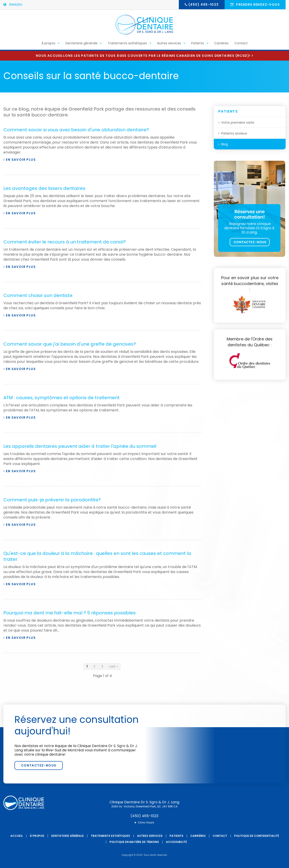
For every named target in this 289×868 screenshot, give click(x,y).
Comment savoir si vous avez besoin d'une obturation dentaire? (76, 130)
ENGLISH (13, 4)
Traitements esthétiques (127, 44)
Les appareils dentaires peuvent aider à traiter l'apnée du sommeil (80, 446)
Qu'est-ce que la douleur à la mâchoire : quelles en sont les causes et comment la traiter (97, 556)
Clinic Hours (146, 823)
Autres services (169, 44)
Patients (198, 44)
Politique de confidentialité (256, 836)
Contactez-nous (39, 765)
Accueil (17, 836)
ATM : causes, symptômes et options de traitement (62, 398)
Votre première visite (238, 123)
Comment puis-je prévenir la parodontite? (52, 500)
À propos (48, 44)
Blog (225, 144)
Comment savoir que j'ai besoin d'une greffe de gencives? (70, 344)
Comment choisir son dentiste (38, 295)
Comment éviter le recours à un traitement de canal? (65, 242)
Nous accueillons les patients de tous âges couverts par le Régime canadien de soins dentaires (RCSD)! (143, 56)
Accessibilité (176, 842)
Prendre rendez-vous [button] (257, 5)
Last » (113, 666)
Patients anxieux (234, 133)
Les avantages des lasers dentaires (44, 188)
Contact (241, 44)
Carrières (221, 44)
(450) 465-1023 (204, 5)
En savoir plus (21, 160)
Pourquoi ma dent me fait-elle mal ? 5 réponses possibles (70, 613)
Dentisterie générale (82, 44)
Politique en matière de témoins (134, 842)
